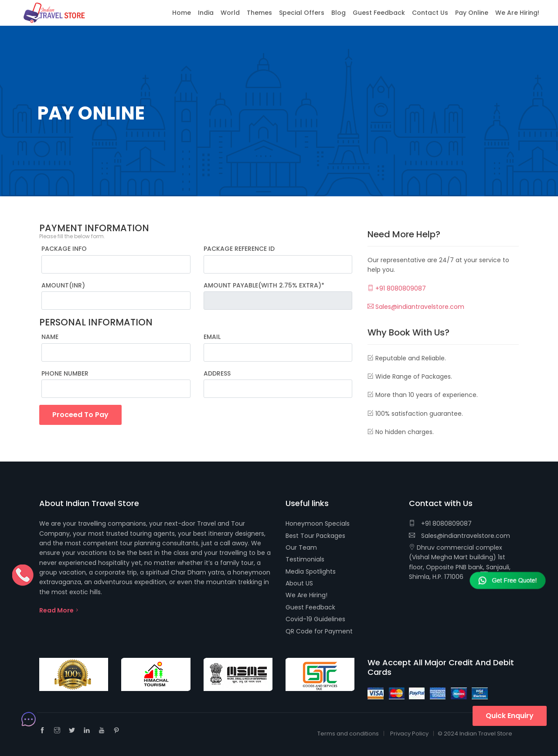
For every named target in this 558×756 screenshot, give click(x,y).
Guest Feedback (310, 607)
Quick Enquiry (510, 716)
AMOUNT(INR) (63, 285)
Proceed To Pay (80, 415)
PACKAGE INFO (64, 249)
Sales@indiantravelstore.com (416, 307)
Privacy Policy (409, 734)
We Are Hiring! (306, 595)
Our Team (301, 547)
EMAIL (212, 337)
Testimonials (305, 559)
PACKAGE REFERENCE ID (239, 249)
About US (299, 583)
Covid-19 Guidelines (315, 619)
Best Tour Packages (315, 536)
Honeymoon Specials (318, 523)
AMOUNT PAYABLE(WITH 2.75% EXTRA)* (264, 285)
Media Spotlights (311, 571)
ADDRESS (217, 373)
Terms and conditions (348, 734)
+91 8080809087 (397, 288)
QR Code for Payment (319, 631)
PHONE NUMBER (65, 373)
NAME (50, 337)
